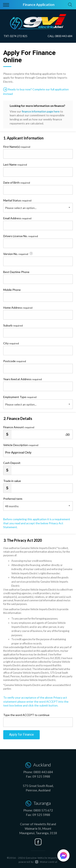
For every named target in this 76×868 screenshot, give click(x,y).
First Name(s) (17, 147)
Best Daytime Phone (16, 272)
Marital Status (17, 200)
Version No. (18, 254)
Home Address (18, 308)
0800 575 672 (43, 810)
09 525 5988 (41, 776)
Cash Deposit (12, 463)
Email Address (17, 218)
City (11, 343)
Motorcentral (46, 862)
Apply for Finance (21, 735)
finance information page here (41, 111)
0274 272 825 (19, 36)
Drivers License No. (21, 236)
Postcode (15, 361)
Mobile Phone (12, 290)
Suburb (13, 325)
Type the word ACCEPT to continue (26, 715)
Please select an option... (21, 208)
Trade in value (12, 481)
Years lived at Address (22, 379)
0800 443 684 (64, 36)
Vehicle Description (21, 445)
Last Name (15, 164)
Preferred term (13, 499)
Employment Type (38, 402)
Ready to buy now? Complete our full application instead (36, 91)
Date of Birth (17, 182)
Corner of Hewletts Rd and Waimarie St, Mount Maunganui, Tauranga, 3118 (38, 828)
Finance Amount (19, 427)
